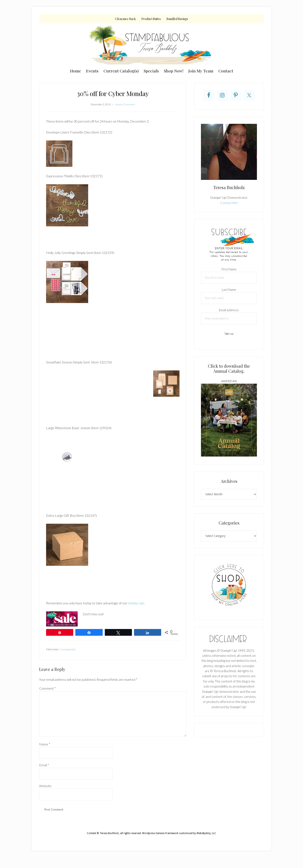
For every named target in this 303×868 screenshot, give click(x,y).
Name (45, 744)
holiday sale (136, 603)
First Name (229, 269)
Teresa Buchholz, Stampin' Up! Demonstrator (151, 45)
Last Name (229, 290)
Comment (47, 688)
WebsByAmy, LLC (206, 833)
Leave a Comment (125, 104)
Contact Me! (229, 203)
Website (45, 786)
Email (44, 765)
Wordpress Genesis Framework (160, 833)
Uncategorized (68, 649)
